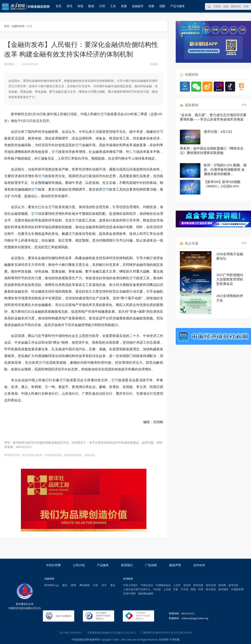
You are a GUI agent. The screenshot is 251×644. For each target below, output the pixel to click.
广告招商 (151, 565)
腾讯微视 (85, 585)
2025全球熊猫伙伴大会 (230, 298)
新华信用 (211, 585)
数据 (91, 6)
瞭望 (193, 589)
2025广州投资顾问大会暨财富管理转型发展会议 (230, 279)
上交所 (177, 585)
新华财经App (52, 585)
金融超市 (138, 6)
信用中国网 (129, 594)
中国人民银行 (131, 585)
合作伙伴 (199, 565)
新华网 (222, 585)
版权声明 (175, 565)
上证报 (167, 589)
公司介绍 (79, 565)
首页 (59, 6)
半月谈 (184, 589)
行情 (102, 6)
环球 (201, 589)
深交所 (187, 585)
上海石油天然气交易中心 (137, 589)
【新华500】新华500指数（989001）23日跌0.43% (222, 184)
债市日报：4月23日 (218, 132)
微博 (73, 585)
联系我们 (127, 565)
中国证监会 (147, 585)
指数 (162, 6)
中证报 (157, 589)
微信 (65, 585)
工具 (113, 6)
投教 (151, 6)
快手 (104, 585)
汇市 (133, 152)
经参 (176, 589)
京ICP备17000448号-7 (71, 633)
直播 (124, 6)
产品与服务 (178, 6)
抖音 (96, 585)
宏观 (95, 132)
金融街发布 (18, 26)
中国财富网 (237, 589)
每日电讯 (211, 589)
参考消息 (233, 585)
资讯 (69, 6)
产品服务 (103, 565)
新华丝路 (198, 585)
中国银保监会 (163, 585)
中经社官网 (53, 565)
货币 (104, 114)
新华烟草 (223, 589)
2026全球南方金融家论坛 (230, 256)
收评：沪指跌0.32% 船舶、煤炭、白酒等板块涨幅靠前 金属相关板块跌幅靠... (225, 170)
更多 (244, 105)
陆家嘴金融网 (146, 594)
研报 (80, 6)
